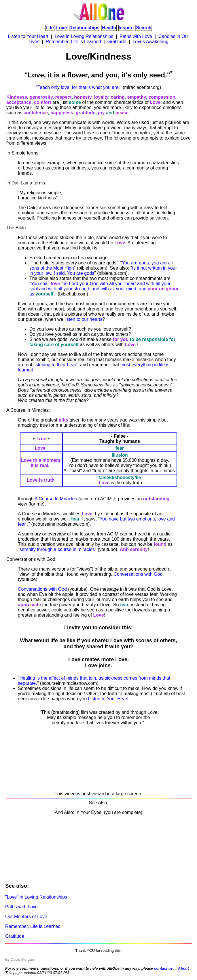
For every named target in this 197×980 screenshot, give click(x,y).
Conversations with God (138, 574)
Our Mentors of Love (26, 917)
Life (50, 28)
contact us (163, 968)
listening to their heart (55, 365)
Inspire (126, 28)
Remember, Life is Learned (73, 42)
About (183, 968)
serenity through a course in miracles (57, 549)
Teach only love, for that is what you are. (78, 87)
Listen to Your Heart (28, 36)
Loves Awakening (150, 42)
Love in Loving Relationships (84, 36)
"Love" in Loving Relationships (36, 897)
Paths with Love (136, 36)
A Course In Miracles (56, 499)
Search (144, 28)
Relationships (85, 28)
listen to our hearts (84, 319)
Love (61, 28)
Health (109, 28)
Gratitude (117, 42)
